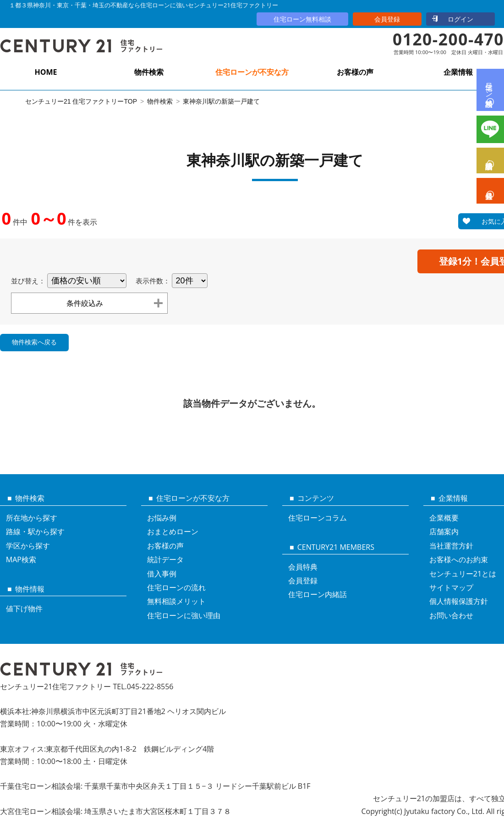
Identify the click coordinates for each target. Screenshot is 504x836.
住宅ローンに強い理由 (184, 615)
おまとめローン (173, 531)
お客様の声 (355, 72)
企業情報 (458, 72)
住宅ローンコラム (318, 518)
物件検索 (149, 72)
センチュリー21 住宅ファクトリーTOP (81, 101)
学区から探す (28, 546)
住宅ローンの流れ (176, 587)
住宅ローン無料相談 (302, 19)
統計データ (165, 559)
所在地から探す (32, 518)
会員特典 (303, 567)
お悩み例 (162, 518)
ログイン (460, 19)
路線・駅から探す (35, 531)
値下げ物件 (24, 609)
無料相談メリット (176, 601)
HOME (46, 72)
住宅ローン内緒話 (318, 594)
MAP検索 (21, 559)
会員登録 (387, 19)
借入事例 (162, 574)
